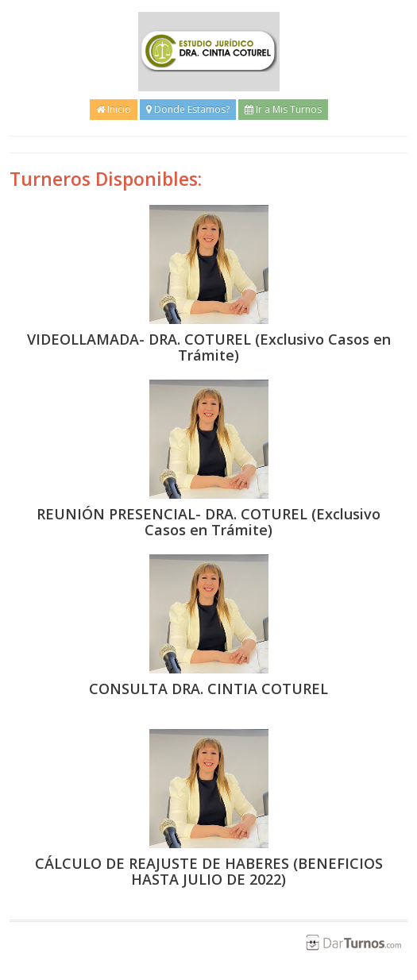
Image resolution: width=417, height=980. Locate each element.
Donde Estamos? (188, 109)
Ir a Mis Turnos (283, 109)
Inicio (114, 109)
